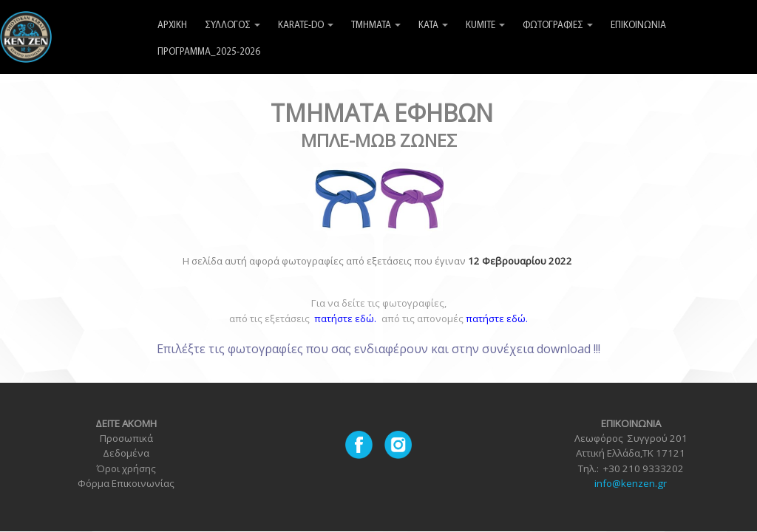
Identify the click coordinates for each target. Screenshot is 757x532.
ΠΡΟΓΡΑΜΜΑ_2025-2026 (209, 52)
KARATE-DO (306, 25)
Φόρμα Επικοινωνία (123, 483)
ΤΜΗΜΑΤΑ (376, 25)
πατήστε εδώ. (497, 318)
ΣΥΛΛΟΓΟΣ (232, 25)
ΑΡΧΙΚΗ (172, 25)
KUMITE (485, 25)
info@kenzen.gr (631, 483)
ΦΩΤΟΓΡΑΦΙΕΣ (558, 25)
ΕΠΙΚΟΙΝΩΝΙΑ (638, 25)
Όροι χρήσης (126, 468)
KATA (433, 25)
